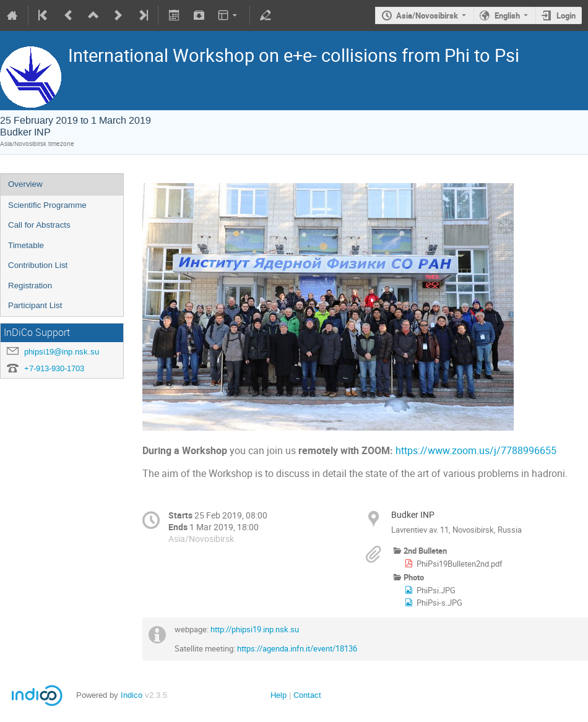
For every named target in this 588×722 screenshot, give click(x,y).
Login (566, 15)
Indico (132, 695)
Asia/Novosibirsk (427, 15)
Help (279, 695)
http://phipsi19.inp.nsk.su (255, 629)
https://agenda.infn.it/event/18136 (296, 648)
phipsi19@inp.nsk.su (62, 352)
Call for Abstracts (39, 225)
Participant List (35, 305)
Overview (25, 184)
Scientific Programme (47, 205)
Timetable (26, 245)
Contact (307, 695)
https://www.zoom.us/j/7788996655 (476, 451)
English (507, 15)
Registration (30, 286)
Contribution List (38, 265)
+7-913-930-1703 (54, 368)
